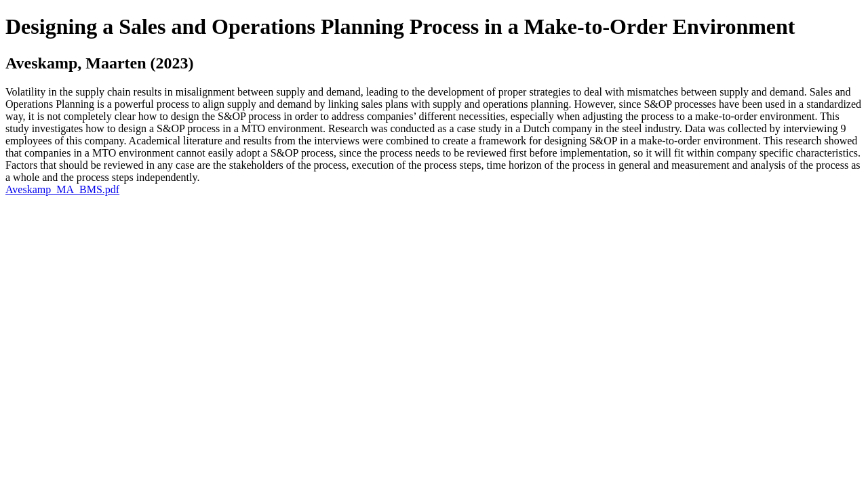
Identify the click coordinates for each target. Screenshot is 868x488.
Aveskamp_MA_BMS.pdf (62, 189)
